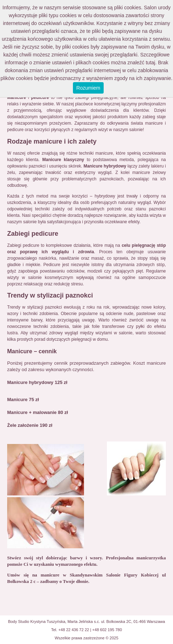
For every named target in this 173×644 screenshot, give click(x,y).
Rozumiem (88, 88)
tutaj (150, 63)
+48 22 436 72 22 (74, 630)
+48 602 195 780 (107, 630)
